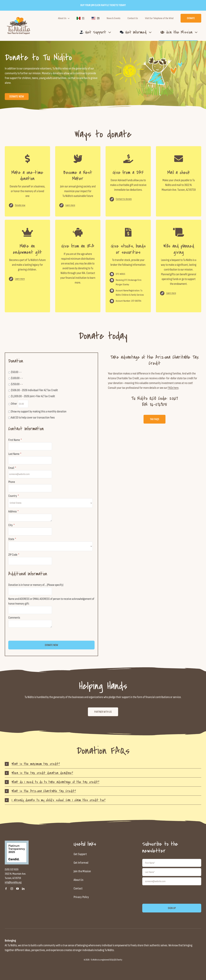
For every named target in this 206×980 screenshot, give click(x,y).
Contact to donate (124, 202)
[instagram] (12, 889)
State (12, 539)
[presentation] (32, 634)
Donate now (20, 208)
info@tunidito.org (13, 882)
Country (14, 496)
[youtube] (17, 889)
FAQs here (173, 388)
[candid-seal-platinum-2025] (17, 842)
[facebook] (6, 889)
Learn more (70, 208)
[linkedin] (23, 889)
